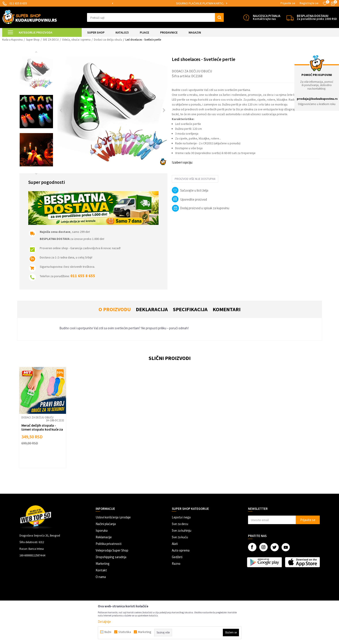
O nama (101, 577)
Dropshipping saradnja (111, 557)
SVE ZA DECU (51, 40)
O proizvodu (115, 309)
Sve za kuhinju (182, 530)
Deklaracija (152, 309)
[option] (157, 3)
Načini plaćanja (106, 524)
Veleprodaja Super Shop (112, 550)
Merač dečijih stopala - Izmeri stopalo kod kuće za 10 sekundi (42, 429)
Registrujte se (309, 3)
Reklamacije (104, 537)
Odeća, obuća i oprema (76, 40)
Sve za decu (180, 524)
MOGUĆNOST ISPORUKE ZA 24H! (156, 3)
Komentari (227, 309)
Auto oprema (181, 550)
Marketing (103, 564)
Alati (175, 544)
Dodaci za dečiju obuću (108, 40)
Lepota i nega (181, 517)
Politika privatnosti (109, 544)
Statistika (125, 632)
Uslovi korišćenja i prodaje (113, 517)
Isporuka (102, 530)
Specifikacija (190, 309)
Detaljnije (104, 622)
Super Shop (33, 40)
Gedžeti (177, 557)
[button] (155, 17)
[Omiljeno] (325, 4)
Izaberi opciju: (182, 162)
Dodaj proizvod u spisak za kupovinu (201, 208)
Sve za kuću (180, 537)
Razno (176, 564)
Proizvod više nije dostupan (195, 179)
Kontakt (101, 570)
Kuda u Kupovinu (12, 40)
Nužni (108, 632)
